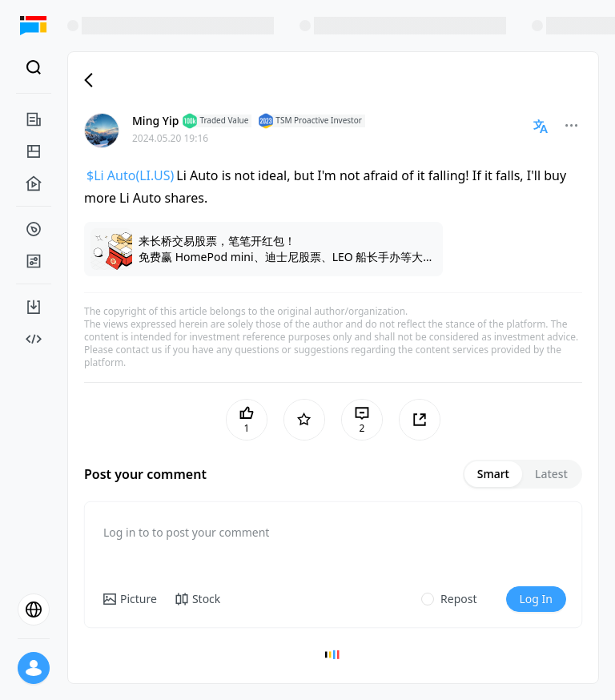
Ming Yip (155, 121)
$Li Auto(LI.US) (130, 175)
